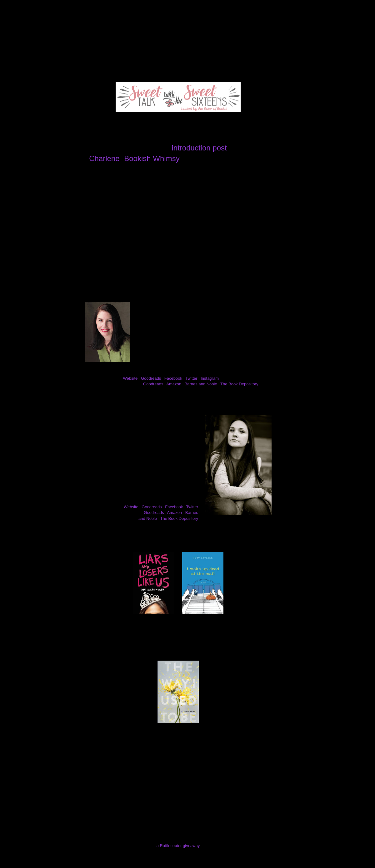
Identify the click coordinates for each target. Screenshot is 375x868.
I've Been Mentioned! (244, 39)
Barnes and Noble (201, 384)
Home (23, 39)
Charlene (104, 158)
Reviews (84, 39)
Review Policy (121, 39)
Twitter (191, 378)
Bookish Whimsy (152, 158)
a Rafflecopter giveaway (178, 846)
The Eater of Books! (187, 23)
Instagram (210, 378)
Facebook (173, 378)
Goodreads (151, 378)
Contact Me (197, 39)
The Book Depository (239, 384)
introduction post (199, 148)
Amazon (174, 384)
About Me (52, 39)
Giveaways (160, 39)
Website (130, 378)
